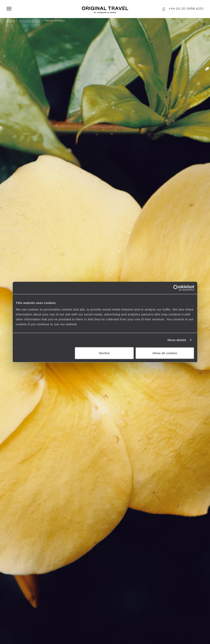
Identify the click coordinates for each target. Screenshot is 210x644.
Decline (104, 353)
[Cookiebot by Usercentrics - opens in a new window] (176, 288)
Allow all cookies (165, 353)
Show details (177, 340)
